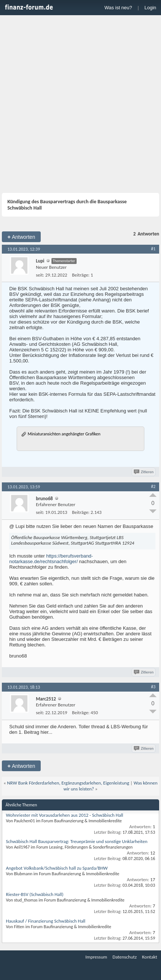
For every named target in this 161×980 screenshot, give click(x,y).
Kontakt (150, 957)
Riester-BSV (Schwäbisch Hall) (35, 894)
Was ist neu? (118, 8)
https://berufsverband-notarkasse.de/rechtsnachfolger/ (51, 559)
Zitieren (144, 472)
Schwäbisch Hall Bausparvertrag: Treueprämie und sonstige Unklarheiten (77, 841)
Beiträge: (81, 275)
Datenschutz (125, 957)
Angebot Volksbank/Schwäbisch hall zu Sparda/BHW (57, 868)
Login (150, 8)
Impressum (96, 957)
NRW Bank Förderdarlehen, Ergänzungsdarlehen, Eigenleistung (68, 783)
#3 (153, 687)
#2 (153, 486)
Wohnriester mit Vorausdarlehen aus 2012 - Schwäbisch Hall (65, 815)
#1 (153, 249)
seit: (40, 275)
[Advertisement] (80, 99)
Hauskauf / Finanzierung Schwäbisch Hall (46, 921)
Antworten (21, 237)
